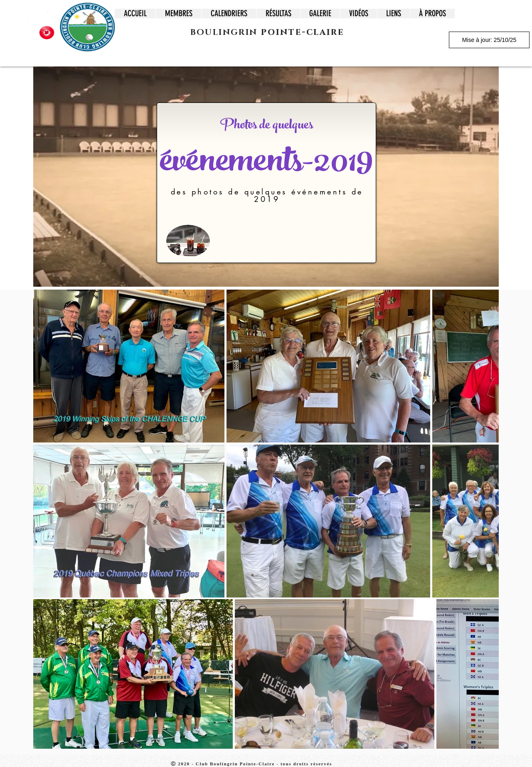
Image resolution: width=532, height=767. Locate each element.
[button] (178, 14)
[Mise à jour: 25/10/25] (489, 40)
